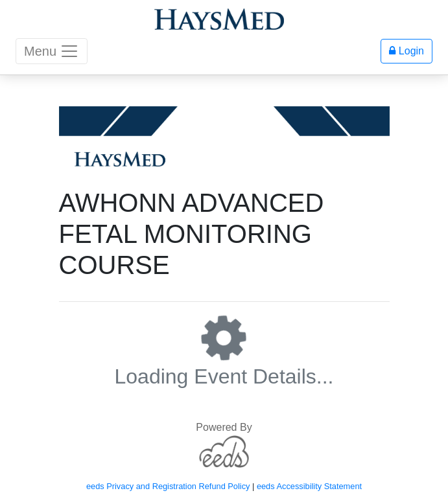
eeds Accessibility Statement (309, 486)
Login (407, 51)
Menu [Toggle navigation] (52, 51)
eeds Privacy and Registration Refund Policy (168, 486)
